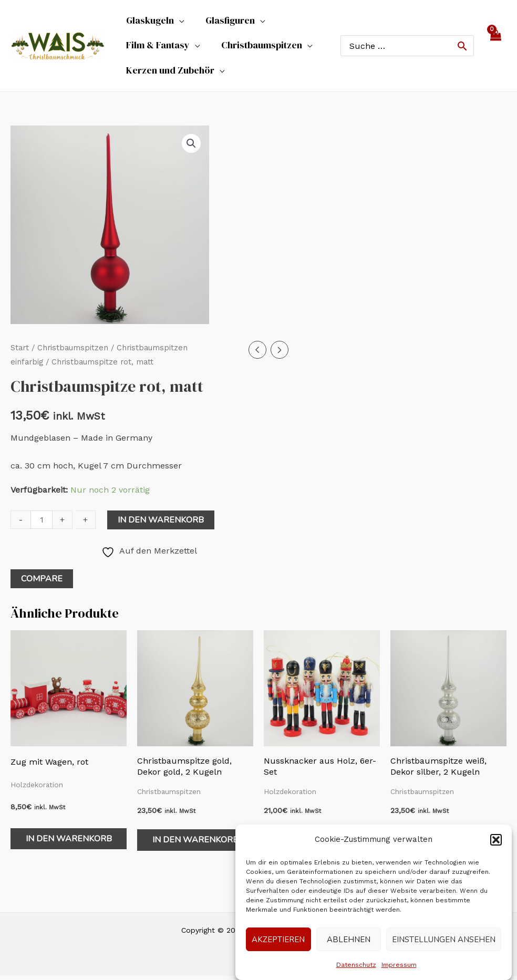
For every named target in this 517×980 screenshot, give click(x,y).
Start (20, 352)
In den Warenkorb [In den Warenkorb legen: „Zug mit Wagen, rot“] (69, 842)
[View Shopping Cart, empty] (495, 48)
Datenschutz (356, 965)
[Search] (462, 48)
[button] (496, 840)
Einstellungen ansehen (444, 940)
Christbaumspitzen (73, 352)
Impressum (399, 965)
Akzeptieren (278, 940)
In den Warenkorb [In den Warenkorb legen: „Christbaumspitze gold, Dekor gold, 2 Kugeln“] (195, 844)
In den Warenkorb (161, 524)
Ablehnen (349, 940)
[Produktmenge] (42, 523)
